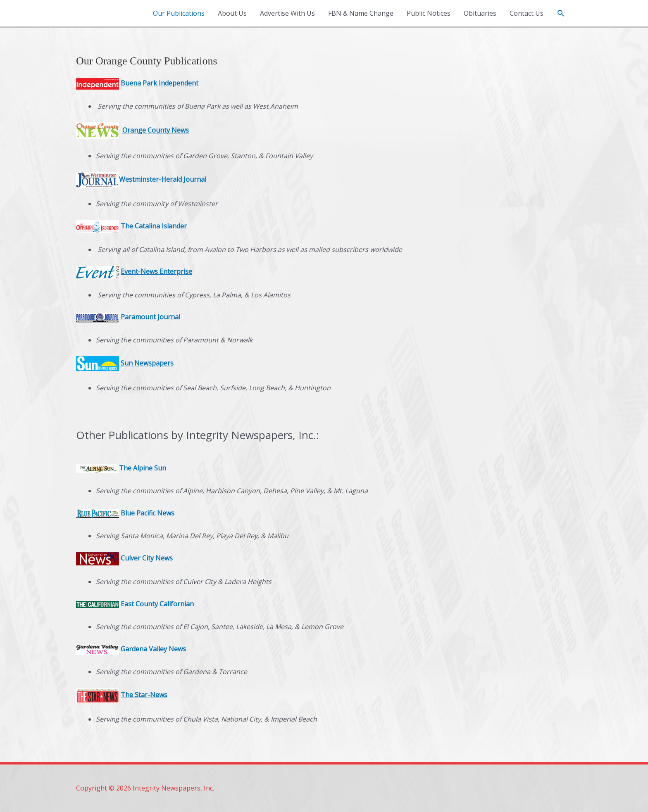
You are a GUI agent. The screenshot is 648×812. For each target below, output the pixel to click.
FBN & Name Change (361, 13)
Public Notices (429, 13)
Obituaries (480, 13)
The (127, 226)
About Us (232, 13)
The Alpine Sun (143, 468)
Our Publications (179, 13)
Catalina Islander (160, 226)
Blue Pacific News (125, 513)
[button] (561, 13)
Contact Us (526, 13)
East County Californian (157, 604)
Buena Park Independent (159, 83)
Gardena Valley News (153, 649)
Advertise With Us (287, 13)
